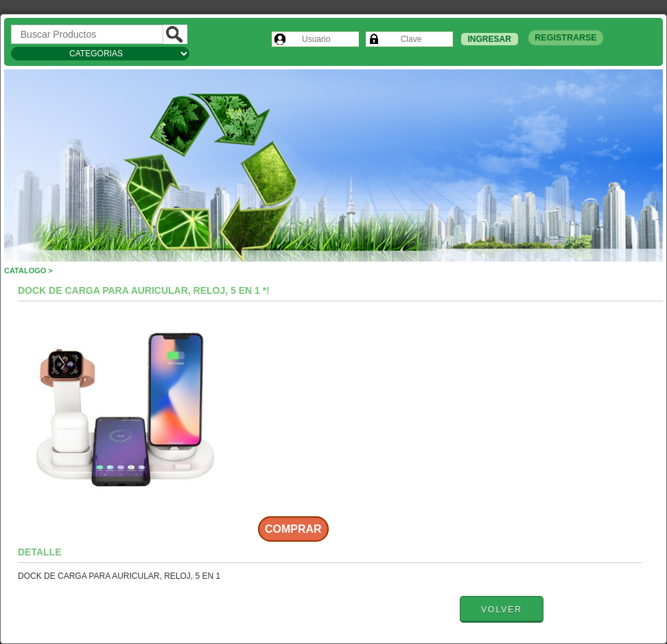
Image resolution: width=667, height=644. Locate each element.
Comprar (293, 529)
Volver (502, 610)
